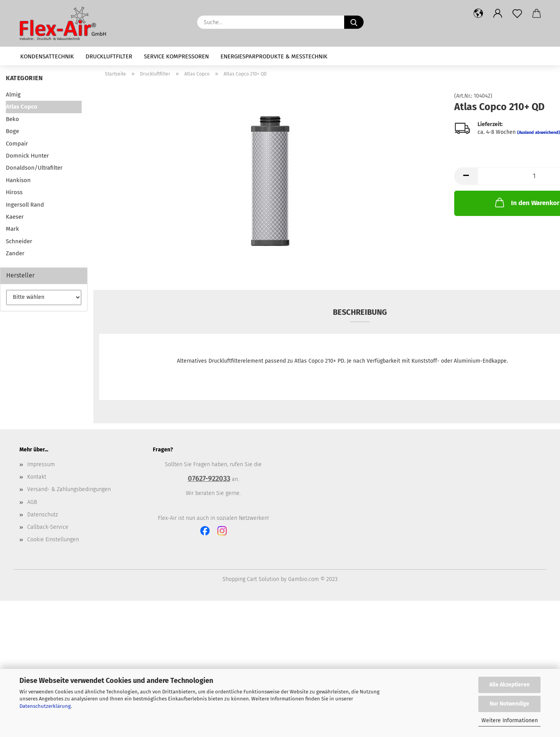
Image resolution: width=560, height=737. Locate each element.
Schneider (19, 241)
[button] (478, 14)
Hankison (18, 180)
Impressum (41, 464)
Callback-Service (48, 527)
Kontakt (37, 477)
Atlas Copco (22, 107)
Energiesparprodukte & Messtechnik (274, 56)
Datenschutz (43, 515)
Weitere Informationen (510, 720)
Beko (12, 119)
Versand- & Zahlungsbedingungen (69, 489)
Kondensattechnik (47, 56)
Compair (17, 144)
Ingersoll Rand (25, 205)
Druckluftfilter (109, 56)
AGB (32, 502)
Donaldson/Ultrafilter (34, 168)
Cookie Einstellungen (53, 540)
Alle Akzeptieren (509, 685)
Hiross (14, 192)
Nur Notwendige (509, 704)
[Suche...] (354, 22)
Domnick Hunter (27, 156)
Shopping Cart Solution (251, 579)
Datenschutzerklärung (45, 706)
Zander (15, 253)
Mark (12, 229)
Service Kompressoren (176, 56)
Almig (13, 95)
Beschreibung (360, 312)
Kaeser (15, 217)
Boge (12, 131)
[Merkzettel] (517, 14)
